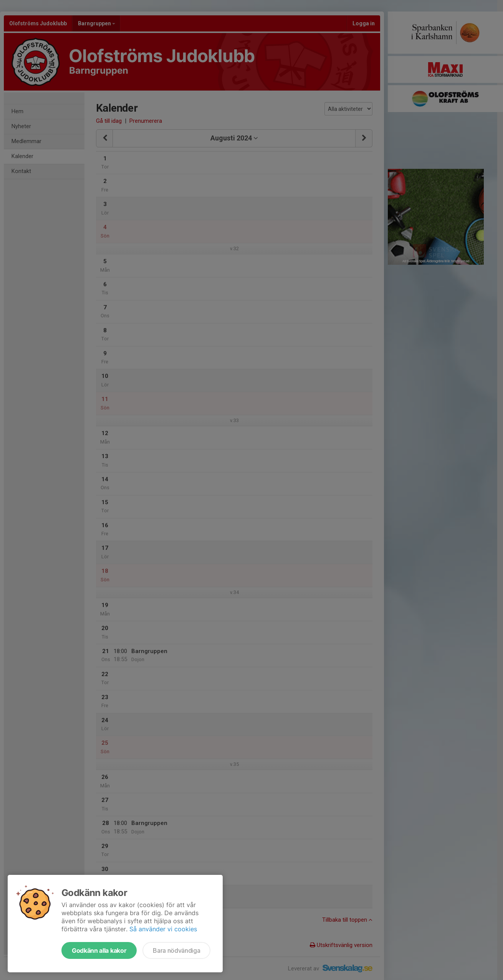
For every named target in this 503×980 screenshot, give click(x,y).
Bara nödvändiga (176, 950)
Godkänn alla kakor (99, 950)
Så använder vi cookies (163, 929)
